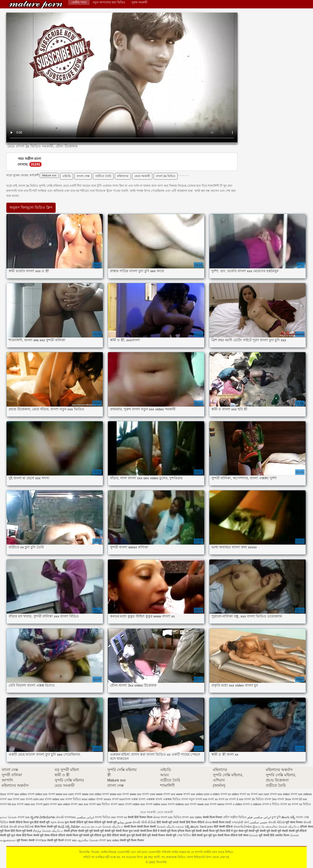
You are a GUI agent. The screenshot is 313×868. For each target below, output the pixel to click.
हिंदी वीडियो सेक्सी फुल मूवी (121, 835)
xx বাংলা (252, 794)
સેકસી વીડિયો (277, 822)
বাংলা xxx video (192, 817)
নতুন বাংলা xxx (198, 799)
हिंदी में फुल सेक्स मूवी (237, 831)
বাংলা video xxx (135, 804)
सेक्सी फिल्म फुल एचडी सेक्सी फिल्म (134, 831)
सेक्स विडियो (95, 822)
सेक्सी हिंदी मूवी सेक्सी (147, 835)
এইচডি (67, 176)
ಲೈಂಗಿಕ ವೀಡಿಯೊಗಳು (43, 817)
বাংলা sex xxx (79, 804)
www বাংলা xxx (166, 794)
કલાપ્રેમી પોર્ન (241, 822)
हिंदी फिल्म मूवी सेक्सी (22, 831)
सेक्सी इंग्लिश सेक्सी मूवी (77, 831)
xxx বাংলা (14, 799)
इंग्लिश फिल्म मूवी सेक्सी (190, 831)
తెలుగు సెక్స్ (288, 817)
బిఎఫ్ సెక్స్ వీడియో (69, 827)
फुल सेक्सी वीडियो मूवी (76, 822)
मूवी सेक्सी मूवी (109, 822)
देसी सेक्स (243, 835)
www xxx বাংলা (119, 794)
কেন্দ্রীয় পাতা (79, 2)
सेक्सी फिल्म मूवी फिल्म (214, 831)
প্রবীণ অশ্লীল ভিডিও (235, 817)
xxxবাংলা (125, 799)
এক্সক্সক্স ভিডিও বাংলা (176, 799)
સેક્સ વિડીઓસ (243, 827)
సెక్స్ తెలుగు (192, 827)
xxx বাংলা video (49, 799)
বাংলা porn (43, 804)
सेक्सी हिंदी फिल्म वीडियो (192, 822)
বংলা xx (213, 799)
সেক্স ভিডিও (184, 835)
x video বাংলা (219, 794)
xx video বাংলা (237, 794)
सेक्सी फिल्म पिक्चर (213, 817)
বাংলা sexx (117, 804)
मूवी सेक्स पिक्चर (294, 822)
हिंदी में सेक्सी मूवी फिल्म (165, 831)
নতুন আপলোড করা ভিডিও (109, 2)
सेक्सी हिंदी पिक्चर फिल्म (140, 817)
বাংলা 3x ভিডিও (166, 176)
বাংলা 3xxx (284, 799)
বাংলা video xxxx (156, 804)
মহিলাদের (123, 176)
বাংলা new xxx (26, 804)
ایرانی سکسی (86, 817)
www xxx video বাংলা (96, 794)
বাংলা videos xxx (178, 804)
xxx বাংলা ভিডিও (70, 799)
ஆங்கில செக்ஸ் (88, 840)
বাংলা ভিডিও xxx (105, 817)
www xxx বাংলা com (142, 794)
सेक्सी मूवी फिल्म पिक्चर (132, 840)
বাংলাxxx (70, 817)
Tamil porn (206, 827)
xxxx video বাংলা (92, 799)
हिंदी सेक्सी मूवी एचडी (168, 822)
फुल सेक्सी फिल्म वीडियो (225, 835)
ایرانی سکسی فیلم (259, 817)
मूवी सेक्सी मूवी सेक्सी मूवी (102, 831)
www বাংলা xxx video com (193, 794)
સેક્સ (156, 817)
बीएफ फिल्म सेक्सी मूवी (46, 827)
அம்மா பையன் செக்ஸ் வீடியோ (102, 827)
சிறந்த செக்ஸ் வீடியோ (48, 831)
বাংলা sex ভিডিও (100, 804)
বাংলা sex (71, 840)
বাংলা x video (234, 804)
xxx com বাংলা (268, 794)
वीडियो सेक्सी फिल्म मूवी (70, 835)
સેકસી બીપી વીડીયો (144, 822)
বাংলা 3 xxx (236, 799)
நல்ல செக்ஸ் (8, 817)
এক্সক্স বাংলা (138, 799)
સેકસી (60, 817)
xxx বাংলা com (29, 799)
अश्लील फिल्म (282, 835)
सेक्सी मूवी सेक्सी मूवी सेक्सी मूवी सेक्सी (268, 831)
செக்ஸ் (253, 835)
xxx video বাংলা (287, 794)
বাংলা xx (285, 804)
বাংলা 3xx (271, 799)
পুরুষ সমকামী (139, 2)
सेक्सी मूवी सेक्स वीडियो (46, 835)
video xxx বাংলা (45, 794)
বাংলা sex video (60, 804)
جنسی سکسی (259, 822)
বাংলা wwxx (217, 804)
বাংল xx (223, 799)
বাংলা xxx (24, 817)
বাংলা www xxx (199, 804)
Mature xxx (49, 175)
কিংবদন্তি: (36, 5)
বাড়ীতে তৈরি (103, 176)
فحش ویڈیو (125, 822)
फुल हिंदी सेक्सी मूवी (40, 822)
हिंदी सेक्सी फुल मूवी (202, 835)
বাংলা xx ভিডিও (301, 804)
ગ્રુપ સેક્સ (57, 822)
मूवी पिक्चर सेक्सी (26, 840)
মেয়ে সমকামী (142, 176)
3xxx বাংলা (7, 794)
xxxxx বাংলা (111, 799)
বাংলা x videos (252, 804)
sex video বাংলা (24, 794)
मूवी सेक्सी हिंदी (267, 835)
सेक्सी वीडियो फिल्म (19, 822)
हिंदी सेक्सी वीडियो (223, 827)
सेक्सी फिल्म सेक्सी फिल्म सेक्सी (140, 827)
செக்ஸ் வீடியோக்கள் (170, 827)
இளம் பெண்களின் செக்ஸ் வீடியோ (276, 827)
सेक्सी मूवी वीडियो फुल (95, 835)
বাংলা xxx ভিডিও (171, 817)
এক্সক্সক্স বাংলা (154, 799)
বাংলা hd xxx (8, 804)
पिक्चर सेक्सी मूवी (167, 835)
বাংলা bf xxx (299, 799)
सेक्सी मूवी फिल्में (56, 840)
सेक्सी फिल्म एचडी (222, 822)
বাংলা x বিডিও (271, 804)
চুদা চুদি (276, 817)
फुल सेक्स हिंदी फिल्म (22, 835)
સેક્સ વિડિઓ (26, 827)
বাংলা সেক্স (83, 176)
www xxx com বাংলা (69, 794)
